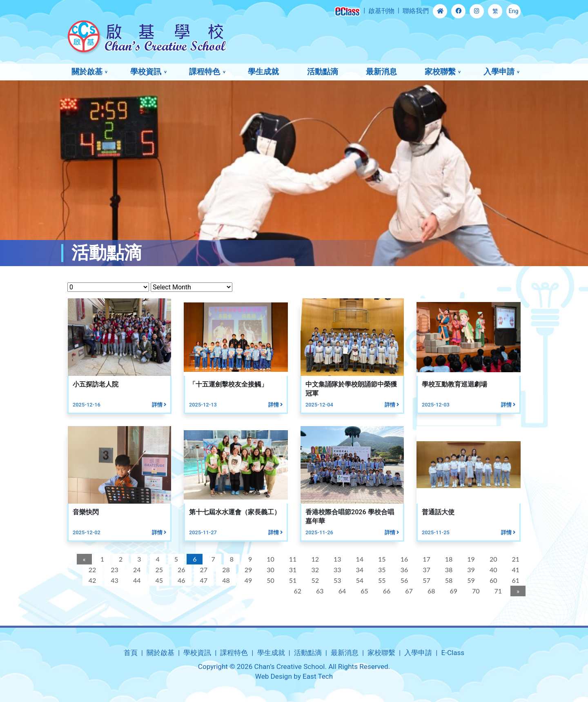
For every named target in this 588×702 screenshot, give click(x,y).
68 (430, 591)
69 (453, 591)
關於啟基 (87, 72)
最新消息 (381, 72)
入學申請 (499, 72)
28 (225, 570)
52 (314, 580)
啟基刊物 (381, 11)
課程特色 (205, 72)
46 (180, 580)
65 (363, 591)
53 (336, 580)
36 (403, 570)
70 (475, 591)
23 (114, 570)
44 (136, 580)
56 (403, 580)
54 (359, 580)
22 (91, 570)
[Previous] (83, 559)
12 (314, 559)
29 (247, 570)
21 (515, 559)
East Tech (318, 676)
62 (297, 591)
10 (269, 559)
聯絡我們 (416, 11)
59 (470, 580)
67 (408, 591)
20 (492, 559)
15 (381, 559)
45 (158, 580)
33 (336, 570)
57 (425, 580)
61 (515, 580)
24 (136, 570)
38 (448, 570)
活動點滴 (323, 72)
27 (203, 570)
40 (492, 570)
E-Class (453, 653)
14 (359, 559)
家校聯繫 (440, 72)
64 (341, 591)
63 (319, 591)
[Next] (517, 591)
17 (425, 559)
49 (247, 580)
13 (336, 559)
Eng (513, 11)
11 (292, 559)
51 (292, 580)
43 (114, 580)
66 (386, 591)
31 (292, 570)
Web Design (274, 676)
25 (158, 570)
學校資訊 (146, 72)
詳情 (158, 405)
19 (470, 559)
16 (403, 559)
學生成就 (263, 72)
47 (203, 580)
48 (225, 580)
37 (425, 570)
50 (269, 580)
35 (381, 570)
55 (381, 580)
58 (448, 580)
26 (180, 570)
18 (448, 559)
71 (497, 591)
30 (269, 570)
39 (470, 570)
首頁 (131, 653)
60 (492, 580)
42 (91, 580)
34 (359, 570)
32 (314, 570)
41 (515, 570)
